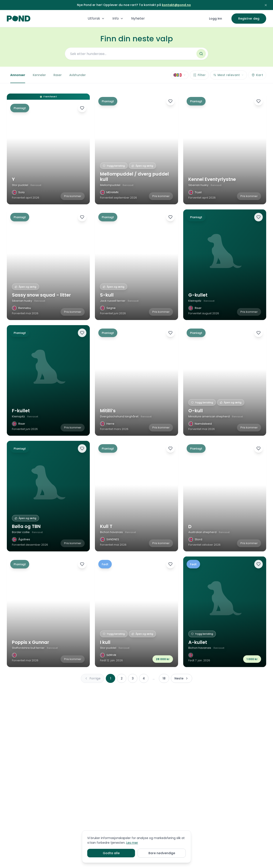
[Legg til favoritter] (82, 108)
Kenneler (39, 75)
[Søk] (201, 54)
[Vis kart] (257, 75)
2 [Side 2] (122, 678)
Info (118, 18)
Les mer (132, 843)
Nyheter (138, 18)
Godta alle (111, 853)
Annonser (18, 78)
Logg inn (216, 19)
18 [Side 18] (164, 678)
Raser (58, 75)
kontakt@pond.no (176, 5)
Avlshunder (78, 75)
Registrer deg (249, 19)
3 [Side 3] (133, 678)
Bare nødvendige (162, 853)
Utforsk (96, 18)
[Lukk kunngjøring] (266, 5)
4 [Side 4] (144, 678)
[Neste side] (182, 678)
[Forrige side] (92, 678)
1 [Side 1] (111, 678)
